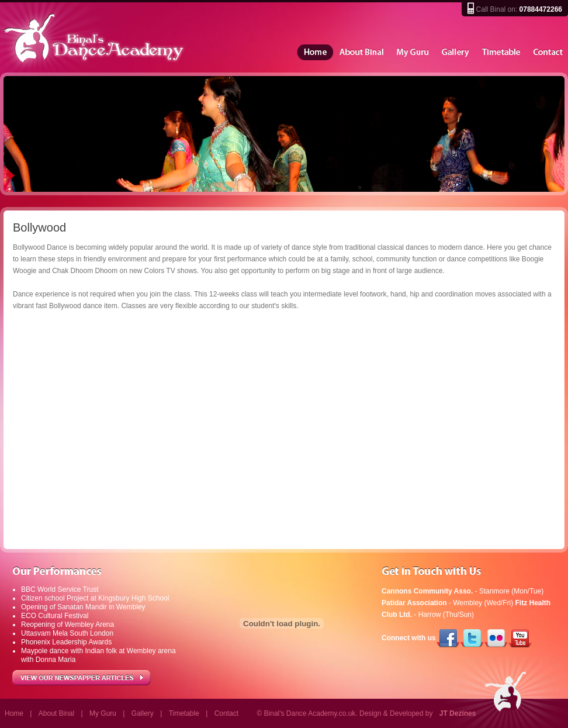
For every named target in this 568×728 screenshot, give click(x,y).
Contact (548, 53)
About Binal (362, 53)
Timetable (502, 53)
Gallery (456, 53)
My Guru (413, 53)
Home (315, 53)
